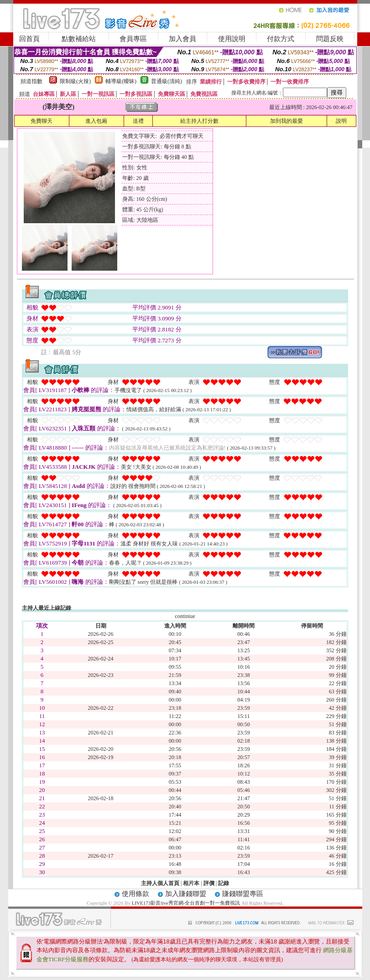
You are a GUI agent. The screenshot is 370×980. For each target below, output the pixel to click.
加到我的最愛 (287, 121)
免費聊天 (42, 121)
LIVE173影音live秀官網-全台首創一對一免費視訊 (186, 903)
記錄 (224, 883)
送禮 (138, 121)
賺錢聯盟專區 (243, 894)
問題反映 (330, 39)
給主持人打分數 (199, 121)
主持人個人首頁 (160, 883)
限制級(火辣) (75, 81)
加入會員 (182, 39)
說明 (341, 121)
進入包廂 (96, 121)
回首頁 (29, 39)
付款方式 (281, 39)
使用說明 (232, 39)
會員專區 (133, 39)
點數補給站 (79, 39)
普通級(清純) (167, 81)
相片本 (191, 883)
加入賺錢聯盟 (186, 894)
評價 (209, 883)
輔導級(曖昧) (121, 81)
